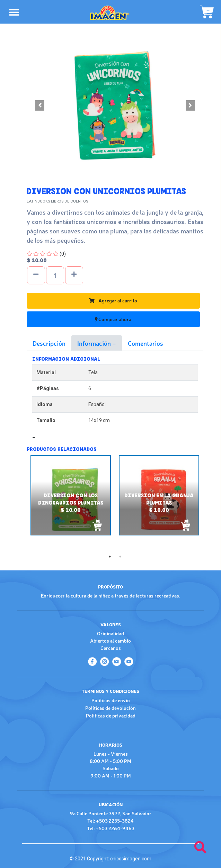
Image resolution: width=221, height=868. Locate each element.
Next (209, 503)
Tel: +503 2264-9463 (111, 828)
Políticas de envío (111, 700)
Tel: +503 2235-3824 (110, 820)
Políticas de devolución (110, 708)
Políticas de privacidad (111, 715)
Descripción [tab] (49, 343)
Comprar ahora (113, 319)
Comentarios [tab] (145, 343)
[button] (40, 105)
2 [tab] (120, 557)
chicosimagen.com (131, 859)
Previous (21, 503)
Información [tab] (95, 343)
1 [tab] (110, 557)
